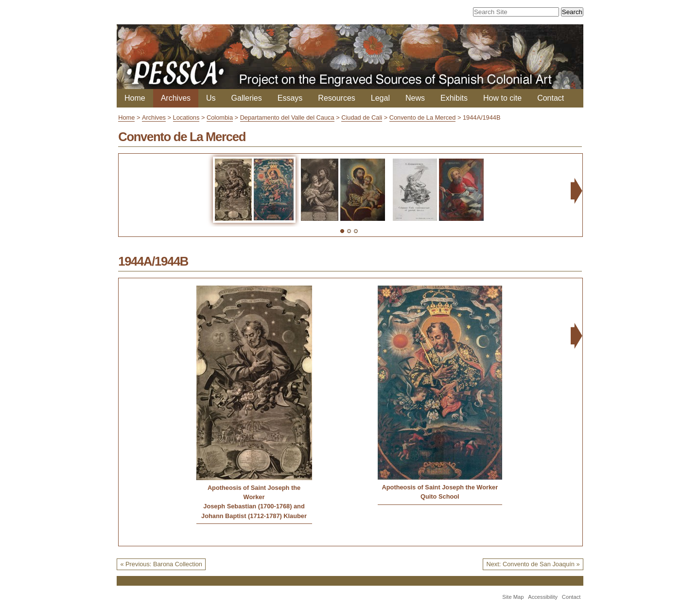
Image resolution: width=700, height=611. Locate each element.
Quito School (440, 496)
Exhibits (454, 98)
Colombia (220, 117)
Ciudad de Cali (362, 117)
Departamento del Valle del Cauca (287, 117)
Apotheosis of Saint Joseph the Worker (254, 492)
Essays (290, 98)
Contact (551, 98)
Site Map (513, 597)
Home (135, 98)
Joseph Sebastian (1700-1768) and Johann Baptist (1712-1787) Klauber (254, 511)
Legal (380, 98)
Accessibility (543, 597)
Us (211, 98)
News (415, 98)
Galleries (247, 98)
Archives (176, 98)
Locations (186, 117)
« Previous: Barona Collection (161, 564)
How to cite (502, 98)
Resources (336, 98)
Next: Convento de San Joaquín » (533, 564)
